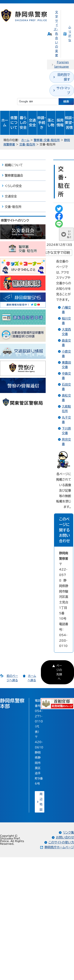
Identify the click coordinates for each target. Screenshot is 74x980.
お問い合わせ (65, 837)
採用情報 (60, 123)
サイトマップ (63, 90)
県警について (14, 123)
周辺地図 (41, 802)
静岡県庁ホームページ (59, 847)
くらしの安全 (13, 186)
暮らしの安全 (23, 123)
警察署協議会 (14, 175)
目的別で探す (64, 77)
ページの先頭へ (59, 672)
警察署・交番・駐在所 (47, 140)
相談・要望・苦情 (69, 123)
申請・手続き (42, 123)
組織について (14, 165)
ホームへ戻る (32, 678)
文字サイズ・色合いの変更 (56, 34)
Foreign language (62, 64)
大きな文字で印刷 (57, 253)
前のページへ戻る (12, 678)
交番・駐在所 (27, 144)
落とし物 (51, 123)
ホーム (5, 123)
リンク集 (68, 832)
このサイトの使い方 (61, 842)
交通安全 (32, 123)
